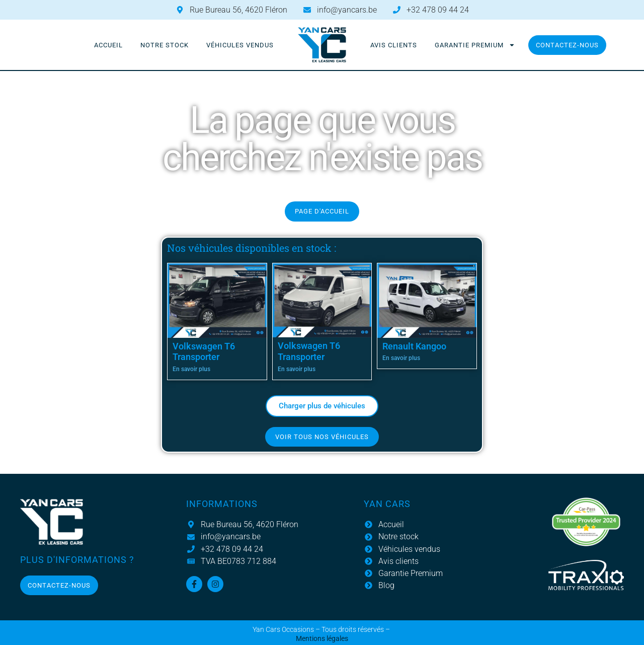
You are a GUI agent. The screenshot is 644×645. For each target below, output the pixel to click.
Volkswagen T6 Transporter (204, 352)
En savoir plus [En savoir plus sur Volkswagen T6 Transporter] (191, 369)
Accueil (108, 45)
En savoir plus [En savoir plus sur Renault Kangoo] (401, 358)
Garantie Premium (475, 45)
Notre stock (165, 45)
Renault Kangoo (414, 346)
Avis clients (394, 45)
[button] (322, 406)
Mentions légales (322, 639)
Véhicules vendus (240, 45)
